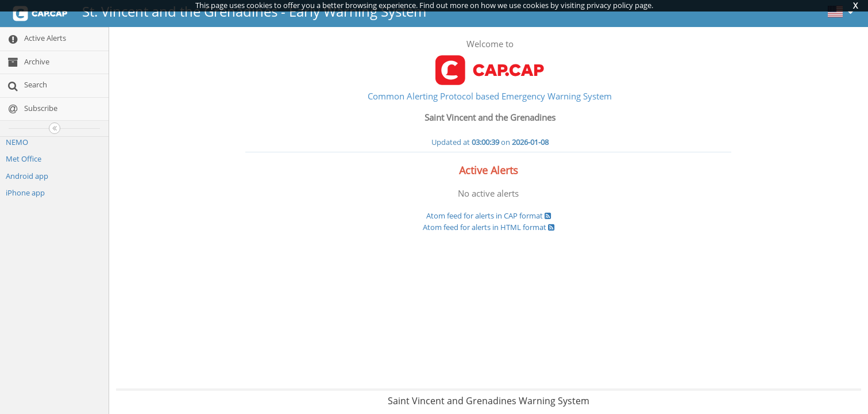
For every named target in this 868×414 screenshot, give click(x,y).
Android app (27, 176)
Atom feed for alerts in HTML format (489, 227)
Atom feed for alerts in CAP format (489, 216)
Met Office (24, 159)
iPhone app (25, 193)
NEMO (17, 142)
